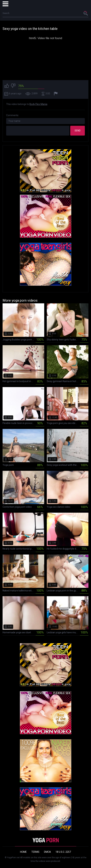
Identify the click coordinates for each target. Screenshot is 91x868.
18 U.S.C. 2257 (63, 852)
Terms (35, 852)
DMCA (47, 852)
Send (78, 131)
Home (23, 852)
